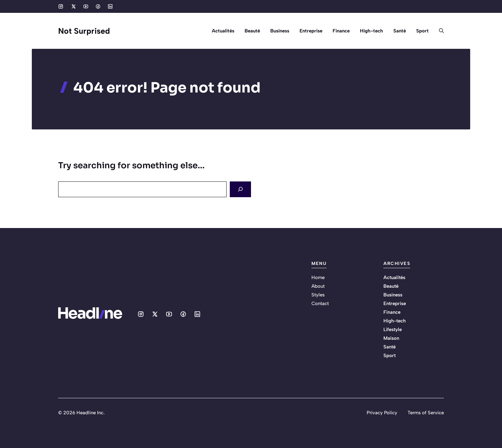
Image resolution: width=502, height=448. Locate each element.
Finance (341, 31)
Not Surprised (84, 31)
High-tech (372, 31)
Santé (400, 31)
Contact (320, 303)
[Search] (240, 189)
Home (318, 277)
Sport (422, 31)
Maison (391, 338)
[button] (439, 31)
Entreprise (311, 31)
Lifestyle (393, 329)
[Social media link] (61, 6)
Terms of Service (426, 413)
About (318, 286)
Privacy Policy (382, 413)
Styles (318, 295)
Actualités (223, 31)
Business (280, 31)
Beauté (252, 31)
